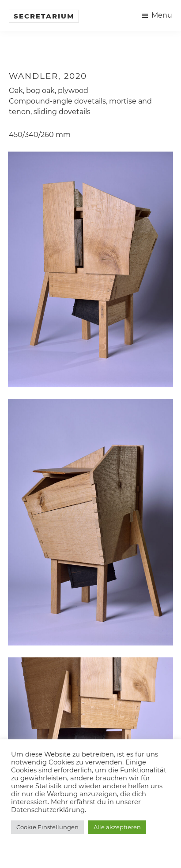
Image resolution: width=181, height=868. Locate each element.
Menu (162, 15)
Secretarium (44, 16)
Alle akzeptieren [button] (117, 827)
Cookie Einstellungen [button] (47, 827)
